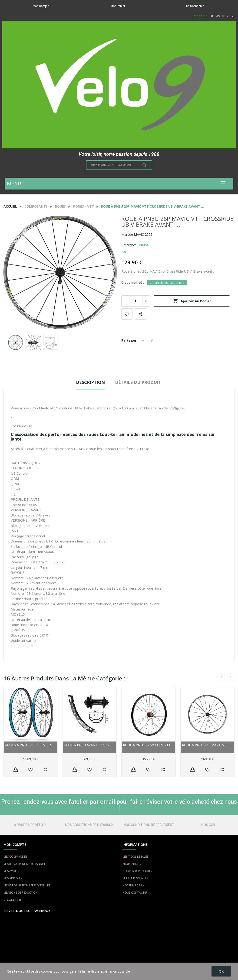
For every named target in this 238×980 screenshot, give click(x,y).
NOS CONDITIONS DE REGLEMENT (149, 825)
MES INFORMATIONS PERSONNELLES (27, 885)
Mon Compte (41, 6)
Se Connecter (195, 6)
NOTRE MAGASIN (134, 885)
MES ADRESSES (13, 878)
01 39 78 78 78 (223, 16)
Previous (221, 677)
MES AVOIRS (11, 871)
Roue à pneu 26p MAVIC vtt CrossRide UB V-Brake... (208, 745)
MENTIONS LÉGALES (135, 857)
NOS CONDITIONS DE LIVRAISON (89, 825)
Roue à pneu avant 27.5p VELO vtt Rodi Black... (90, 745)
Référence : (130, 245)
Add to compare (140, 314)
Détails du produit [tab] (138, 382)
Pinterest (152, 340)
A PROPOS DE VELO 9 (30, 825)
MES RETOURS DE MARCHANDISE (25, 864)
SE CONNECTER (13, 900)
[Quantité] (135, 301)
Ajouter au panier (192, 301)
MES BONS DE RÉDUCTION (21, 893)
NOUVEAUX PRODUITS (137, 871)
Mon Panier (118, 6)
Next (231, 677)
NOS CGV (208, 825)
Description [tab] (90, 382)
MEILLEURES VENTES (135, 878)
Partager (143, 340)
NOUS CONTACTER (135, 893)
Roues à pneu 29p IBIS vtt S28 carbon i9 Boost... (31, 745)
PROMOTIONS (132, 864)
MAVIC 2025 (143, 234)
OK (221, 971)
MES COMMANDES (15, 857)
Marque (127, 234)
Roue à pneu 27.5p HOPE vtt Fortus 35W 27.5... (149, 745)
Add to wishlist (127, 314)
